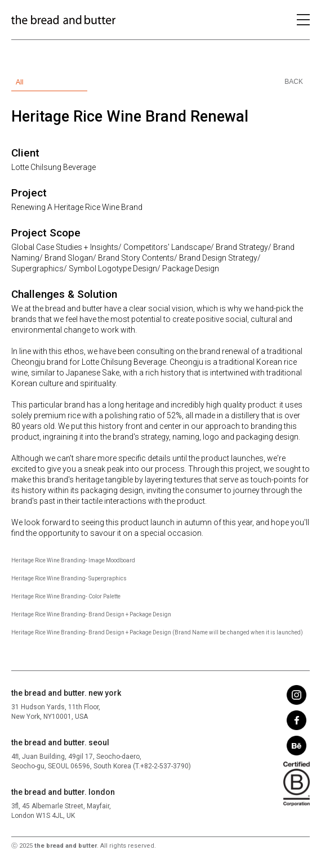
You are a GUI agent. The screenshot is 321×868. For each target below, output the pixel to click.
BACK (294, 82)
